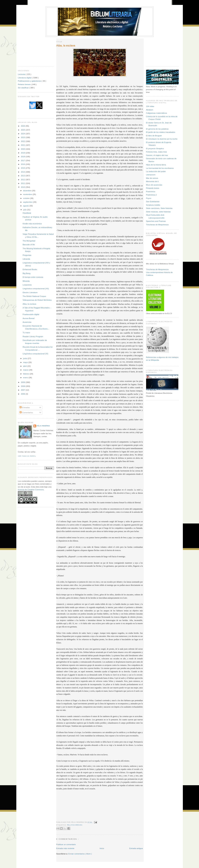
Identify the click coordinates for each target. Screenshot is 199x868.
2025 (23, 130)
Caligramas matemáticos (157, 113)
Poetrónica (151, 191)
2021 (23, 145)
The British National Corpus (34, 296)
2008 (23, 386)
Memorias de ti (152, 181)
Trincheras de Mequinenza (157, 225)
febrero (26, 374)
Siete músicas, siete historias (158, 212)
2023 (23, 137)
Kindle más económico (32, 224)
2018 (23, 156)
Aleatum (150, 110)
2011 (23, 183)
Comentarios (26, 412)
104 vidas (150, 106)
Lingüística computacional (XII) (36, 288)
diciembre (28, 190)
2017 (23, 160)
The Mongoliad (29, 241)
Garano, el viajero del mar (157, 155)
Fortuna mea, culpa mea (156, 152)
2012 (23, 180)
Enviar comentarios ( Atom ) (80, 854)
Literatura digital (25, 78)
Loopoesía (27, 285)
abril (25, 366)
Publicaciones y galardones (30, 81)
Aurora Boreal (29, 318)
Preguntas (27, 255)
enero (26, 377)
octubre (27, 198)
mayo (26, 362)
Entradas (25, 407)
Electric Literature (30, 292)
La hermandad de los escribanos (160, 168)
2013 (23, 176)
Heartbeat (27, 213)
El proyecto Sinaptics (155, 148)
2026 (23, 126)
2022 (23, 141)
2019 (23, 153)
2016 (23, 164)
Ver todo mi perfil (27, 456)
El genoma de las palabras (157, 129)
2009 (23, 382)
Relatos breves (25, 84)
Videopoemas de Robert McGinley (37, 300)
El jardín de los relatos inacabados (161, 132)
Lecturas (22, 74)
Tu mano (26, 332)
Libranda (26, 259)
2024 (23, 134)
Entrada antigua (136, 848)
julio (25, 210)
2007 (23, 390)
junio (25, 358)
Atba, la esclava (29, 304)
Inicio (102, 848)
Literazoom (151, 175)
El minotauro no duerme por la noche (162, 139)
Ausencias (27, 322)
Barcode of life (29, 244)
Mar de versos (152, 178)
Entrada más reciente (65, 848)
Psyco (149, 198)
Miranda (26, 281)
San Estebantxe (153, 201)
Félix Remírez (43, 426)
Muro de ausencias (154, 185)
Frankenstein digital (31, 314)
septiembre (28, 202)
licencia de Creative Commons (31, 490)
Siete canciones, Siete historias (159, 208)
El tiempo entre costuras (33, 277)
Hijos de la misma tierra (156, 165)
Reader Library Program (33, 336)
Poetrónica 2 (151, 195)
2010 (23, 187)
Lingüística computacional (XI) (36, 354)
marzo (26, 370)
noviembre (28, 194)
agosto (26, 206)
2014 (23, 172)
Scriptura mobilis (153, 205)
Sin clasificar (24, 88)
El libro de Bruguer (154, 136)
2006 (23, 394)
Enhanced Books (30, 269)
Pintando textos (153, 188)
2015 (23, 168)
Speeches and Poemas (156, 221)
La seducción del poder (156, 171)
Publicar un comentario (66, 844)
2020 (23, 149)
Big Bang (27, 273)
